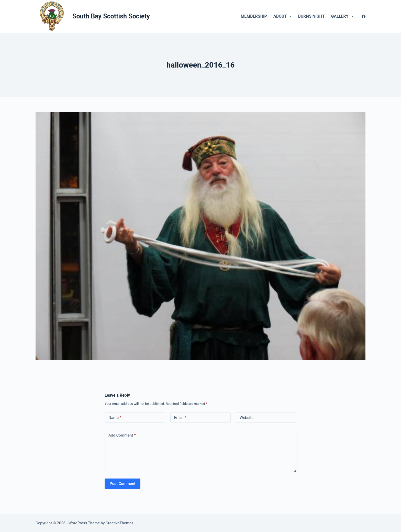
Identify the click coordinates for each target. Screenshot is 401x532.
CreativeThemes (120, 523)
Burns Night (311, 16)
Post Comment (122, 484)
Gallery (343, 16)
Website (247, 418)
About (284, 16)
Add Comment (122, 435)
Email (180, 418)
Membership (254, 16)
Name (115, 418)
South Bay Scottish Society (111, 16)
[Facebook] (364, 17)
